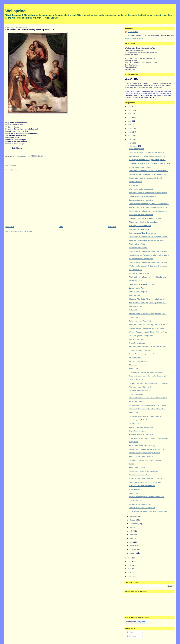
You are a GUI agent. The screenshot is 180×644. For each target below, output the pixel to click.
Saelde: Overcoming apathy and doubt (143, 354)
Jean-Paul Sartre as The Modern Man (143, 196)
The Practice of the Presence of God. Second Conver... (149, 262)
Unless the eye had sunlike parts (141, 427)
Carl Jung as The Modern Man (140, 226)
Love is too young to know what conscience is (146, 478)
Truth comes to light (136, 500)
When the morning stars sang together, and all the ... (148, 325)
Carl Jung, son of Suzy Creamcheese (143, 233)
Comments (131, 636)
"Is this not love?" (135, 182)
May (131, 538)
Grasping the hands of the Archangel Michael (145, 178)
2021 (130, 121)
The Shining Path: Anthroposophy (141, 336)
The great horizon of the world (140, 387)
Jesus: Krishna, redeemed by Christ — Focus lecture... (149, 204)
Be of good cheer (135, 358)
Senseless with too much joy (139, 475)
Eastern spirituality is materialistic (141, 200)
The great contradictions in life (140, 391)
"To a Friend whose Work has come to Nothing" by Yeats (150, 163)
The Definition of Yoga (137, 244)
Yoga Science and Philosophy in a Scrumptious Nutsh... (149, 255)
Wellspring (16, 11)
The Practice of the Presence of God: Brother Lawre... (149, 171)
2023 (130, 114)
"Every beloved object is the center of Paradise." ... (147, 372)
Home (61, 227)
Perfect (132, 464)
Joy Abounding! (135, 317)
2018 (130, 132)
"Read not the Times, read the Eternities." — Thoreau (148, 383)
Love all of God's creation (138, 248)
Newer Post (10, 227)
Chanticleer (133, 365)
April (131, 542)
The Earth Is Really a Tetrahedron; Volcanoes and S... (149, 152)
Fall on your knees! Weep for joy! (141, 321)
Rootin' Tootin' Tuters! (137, 467)
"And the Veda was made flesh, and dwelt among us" (148, 266)
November (134, 516)
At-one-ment (134, 369)
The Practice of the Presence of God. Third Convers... (149, 251)
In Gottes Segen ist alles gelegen (141, 259)
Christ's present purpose (138, 292)
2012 (130, 565)
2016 (130, 139)
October (133, 520)
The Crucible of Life (136, 380)
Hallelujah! (133, 310)
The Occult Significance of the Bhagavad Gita (146, 416)
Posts (130, 632)
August (132, 527)
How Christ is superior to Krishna (141, 215)
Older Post (112, 227)
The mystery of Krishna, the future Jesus (144, 222)
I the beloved (134, 185)
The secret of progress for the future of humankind (147, 409)
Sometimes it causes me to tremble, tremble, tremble (148, 193)
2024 (130, 110)
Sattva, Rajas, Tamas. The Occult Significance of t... (148, 303)
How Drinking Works (137, 149)
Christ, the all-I (134, 295)
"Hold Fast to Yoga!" (136, 394)
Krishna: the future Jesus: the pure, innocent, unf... (147, 314)
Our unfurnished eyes (137, 343)
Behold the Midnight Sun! (138, 339)
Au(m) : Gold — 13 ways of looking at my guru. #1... (148, 449)
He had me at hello (136, 402)
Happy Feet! (134, 442)
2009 (130, 576)
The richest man (135, 424)
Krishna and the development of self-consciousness (148, 347)
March (132, 546)
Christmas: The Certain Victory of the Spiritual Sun (147, 299)
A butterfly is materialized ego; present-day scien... (147, 160)
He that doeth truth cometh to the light (143, 446)
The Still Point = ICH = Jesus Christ (142, 508)
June (132, 535)
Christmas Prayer (135, 306)
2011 (130, 569)
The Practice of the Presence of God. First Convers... (148, 277)
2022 (130, 117)
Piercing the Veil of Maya (138, 361)
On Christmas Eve (136, 270)
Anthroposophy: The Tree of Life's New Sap (145, 482)
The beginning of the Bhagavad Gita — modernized (148, 405)
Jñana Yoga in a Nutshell (138, 420)
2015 (130, 143)
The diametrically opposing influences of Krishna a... (148, 328)
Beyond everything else (138, 431)
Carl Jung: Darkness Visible (139, 229)
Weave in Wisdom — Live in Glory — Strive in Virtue (148, 207)
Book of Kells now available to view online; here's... (148, 156)
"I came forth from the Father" (140, 350)
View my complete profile (134, 39)
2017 (130, 136)
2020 (130, 125)
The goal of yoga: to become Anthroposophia (145, 218)
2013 (130, 562)
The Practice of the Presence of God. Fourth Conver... (149, 237)
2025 (130, 106)
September (134, 524)
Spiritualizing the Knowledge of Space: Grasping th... (148, 174)
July (131, 531)
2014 (130, 558)
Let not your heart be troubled (140, 167)
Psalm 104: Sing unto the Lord (140, 504)
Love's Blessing (135, 490)
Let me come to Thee (137, 288)
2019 (130, 128)
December (134, 146)
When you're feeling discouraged (141, 189)
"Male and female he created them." (142, 486)
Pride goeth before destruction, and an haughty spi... (148, 376)
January (133, 553)
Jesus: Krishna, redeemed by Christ (142, 284)
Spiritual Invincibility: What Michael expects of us (147, 497)
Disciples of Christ (136, 281)
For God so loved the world (139, 273)
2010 (130, 573)
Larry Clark (133, 32)
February (133, 549)
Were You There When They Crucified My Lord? (146, 240)
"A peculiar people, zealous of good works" (145, 453)
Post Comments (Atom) (24, 231)
